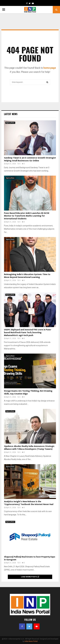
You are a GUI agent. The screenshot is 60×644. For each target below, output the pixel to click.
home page (50, 68)
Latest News (11, 114)
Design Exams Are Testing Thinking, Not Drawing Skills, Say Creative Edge (28, 392)
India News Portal (31, 641)
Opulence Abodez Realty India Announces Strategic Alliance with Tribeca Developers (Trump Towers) (29, 448)
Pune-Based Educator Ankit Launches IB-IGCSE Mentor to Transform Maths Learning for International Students (27, 216)
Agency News (10, 123)
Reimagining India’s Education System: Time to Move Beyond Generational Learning (27, 276)
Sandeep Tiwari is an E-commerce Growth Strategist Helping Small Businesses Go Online (30, 159)
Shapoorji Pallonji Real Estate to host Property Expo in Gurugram (30, 558)
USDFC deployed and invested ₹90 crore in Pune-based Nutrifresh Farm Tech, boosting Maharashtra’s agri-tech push (28, 333)
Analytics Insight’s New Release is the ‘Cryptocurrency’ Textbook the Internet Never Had (29, 503)
